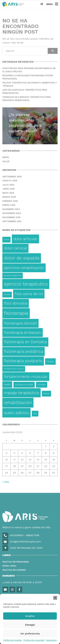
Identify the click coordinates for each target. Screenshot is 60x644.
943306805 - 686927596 (24, 535)
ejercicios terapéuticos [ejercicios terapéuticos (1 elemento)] (13, 276)
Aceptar (30, 616)
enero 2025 (9, 205)
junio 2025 (8, 189)
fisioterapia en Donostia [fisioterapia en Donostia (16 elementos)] (25, 342)
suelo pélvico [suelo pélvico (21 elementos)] (16, 413)
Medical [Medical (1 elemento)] (46, 394)
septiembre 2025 (12, 177)
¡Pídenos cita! (17, 137)
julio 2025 (8, 185)
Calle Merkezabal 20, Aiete (26, 548)
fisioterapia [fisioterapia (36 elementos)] (16, 313)
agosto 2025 (10, 181)
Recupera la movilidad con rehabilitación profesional (28, 77)
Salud (6, 161)
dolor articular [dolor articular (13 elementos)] (25, 239)
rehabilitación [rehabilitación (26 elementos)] (18, 403)
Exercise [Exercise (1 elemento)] (7, 295)
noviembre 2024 (12, 213)
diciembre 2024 (11, 209)
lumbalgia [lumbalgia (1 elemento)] (42, 385)
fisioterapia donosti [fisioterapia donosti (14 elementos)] (20, 323)
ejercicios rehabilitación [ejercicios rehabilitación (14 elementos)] (24, 268)
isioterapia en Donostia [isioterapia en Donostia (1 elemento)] (24, 385)
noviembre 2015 (11, 217)
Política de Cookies (14, 570)
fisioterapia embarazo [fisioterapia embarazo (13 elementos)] (23, 332)
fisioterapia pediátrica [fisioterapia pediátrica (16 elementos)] (24, 351)
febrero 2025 (10, 201)
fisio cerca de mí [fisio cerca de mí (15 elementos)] (29, 294)
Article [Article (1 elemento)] (6, 240)
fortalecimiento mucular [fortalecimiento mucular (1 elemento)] (14, 369)
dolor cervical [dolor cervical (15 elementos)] (15, 248)
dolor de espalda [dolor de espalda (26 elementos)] (22, 258)
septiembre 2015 (12, 221)
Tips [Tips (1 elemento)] (35, 414)
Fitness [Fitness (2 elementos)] (50, 361)
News (6, 157)
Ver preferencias (30, 634)
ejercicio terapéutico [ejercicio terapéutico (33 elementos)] (26, 284)
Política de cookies (13, 640)
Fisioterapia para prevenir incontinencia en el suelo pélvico (29, 70)
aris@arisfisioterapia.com (25, 542)
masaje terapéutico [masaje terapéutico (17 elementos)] (22, 393)
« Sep (6, 482)
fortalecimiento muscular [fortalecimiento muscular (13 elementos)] (26, 377)
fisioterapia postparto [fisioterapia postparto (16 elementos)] (23, 361)
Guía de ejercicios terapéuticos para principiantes (25, 91)
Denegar (30, 625)
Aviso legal (9, 566)
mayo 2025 (8, 193)
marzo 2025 (9, 197)
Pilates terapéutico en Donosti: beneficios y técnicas (30, 84)
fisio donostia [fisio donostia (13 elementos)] (16, 303)
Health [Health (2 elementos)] (7, 384)
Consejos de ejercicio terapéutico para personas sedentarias (27, 99)
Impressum (51, 640)
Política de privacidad (34, 640)
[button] (55, 598)
